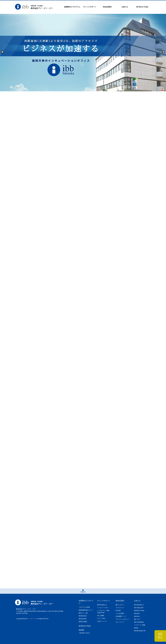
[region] (83, 53)
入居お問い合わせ (84, 633)
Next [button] (163, 52)
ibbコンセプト (120, 605)
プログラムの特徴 (84, 607)
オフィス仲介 (101, 618)
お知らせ (125, 7)
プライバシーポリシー (123, 619)
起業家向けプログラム (72, 7)
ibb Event (137, 616)
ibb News (137, 613)
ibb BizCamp (83, 616)
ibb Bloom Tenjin (142, 7)
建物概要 (82, 630)
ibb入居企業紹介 (139, 622)
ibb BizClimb (83, 619)
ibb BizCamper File (140, 631)
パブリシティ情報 (140, 625)
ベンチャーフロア (103, 608)
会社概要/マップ (121, 616)
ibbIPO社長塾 (83, 622)
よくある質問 (120, 613)
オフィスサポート (90, 7)
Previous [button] (3, 52)
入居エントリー (102, 621)
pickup (136, 628)
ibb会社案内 (107, 7)
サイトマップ (120, 622)
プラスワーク (120, 608)
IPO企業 (118, 611)
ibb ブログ (137, 619)
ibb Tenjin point (139, 608)
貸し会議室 (101, 616)
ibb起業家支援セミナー (86, 610)
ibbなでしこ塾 (83, 613)
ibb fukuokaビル (102, 605)
